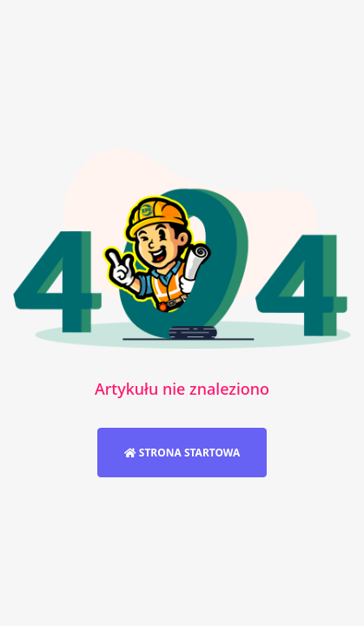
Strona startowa (182, 453)
